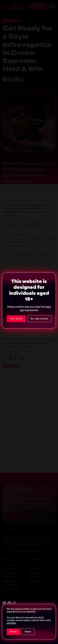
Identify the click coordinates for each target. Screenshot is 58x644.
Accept (13, 632)
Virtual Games (10, 573)
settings (11, 623)
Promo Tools (9, 577)
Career (32, 570)
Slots (5, 570)
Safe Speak (34, 581)
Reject (28, 632)
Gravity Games (10, 589)
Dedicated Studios (13, 581)
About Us (33, 566)
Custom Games (11, 585)
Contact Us (15, 521)
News (31, 577)
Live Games (9, 566)
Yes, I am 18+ (16, 266)
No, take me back (39, 266)
